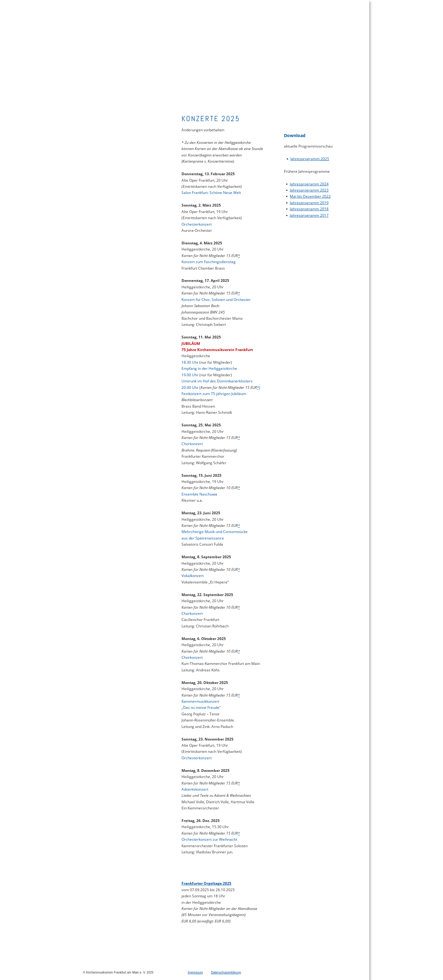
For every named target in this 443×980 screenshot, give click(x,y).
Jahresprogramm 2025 (310, 159)
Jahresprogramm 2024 (309, 184)
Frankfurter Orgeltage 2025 (206, 883)
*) (258, 387)
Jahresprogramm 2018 (309, 209)
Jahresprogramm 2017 (309, 215)
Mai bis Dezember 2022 (310, 196)
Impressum (195, 972)
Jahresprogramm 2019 (309, 203)
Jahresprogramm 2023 (309, 190)
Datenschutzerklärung (226, 972)
